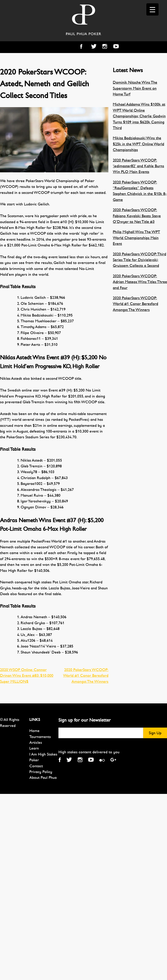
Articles (36, 742)
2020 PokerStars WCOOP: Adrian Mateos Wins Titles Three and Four (140, 282)
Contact (36, 766)
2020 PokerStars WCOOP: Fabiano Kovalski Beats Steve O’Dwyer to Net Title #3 (137, 216)
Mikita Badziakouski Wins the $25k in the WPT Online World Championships (138, 144)
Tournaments (40, 737)
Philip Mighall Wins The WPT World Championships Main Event (136, 238)
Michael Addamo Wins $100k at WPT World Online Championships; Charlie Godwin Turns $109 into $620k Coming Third (139, 116)
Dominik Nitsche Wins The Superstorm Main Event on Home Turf (135, 88)
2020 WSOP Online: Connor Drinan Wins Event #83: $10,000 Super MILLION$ (27, 676)
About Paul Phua (43, 777)
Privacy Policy (41, 772)
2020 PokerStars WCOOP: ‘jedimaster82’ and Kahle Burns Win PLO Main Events (138, 166)
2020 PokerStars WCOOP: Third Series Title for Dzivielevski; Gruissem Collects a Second (139, 260)
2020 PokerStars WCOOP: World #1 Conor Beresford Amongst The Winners (86, 676)
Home (34, 731)
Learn (34, 748)
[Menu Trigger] (152, 9)
